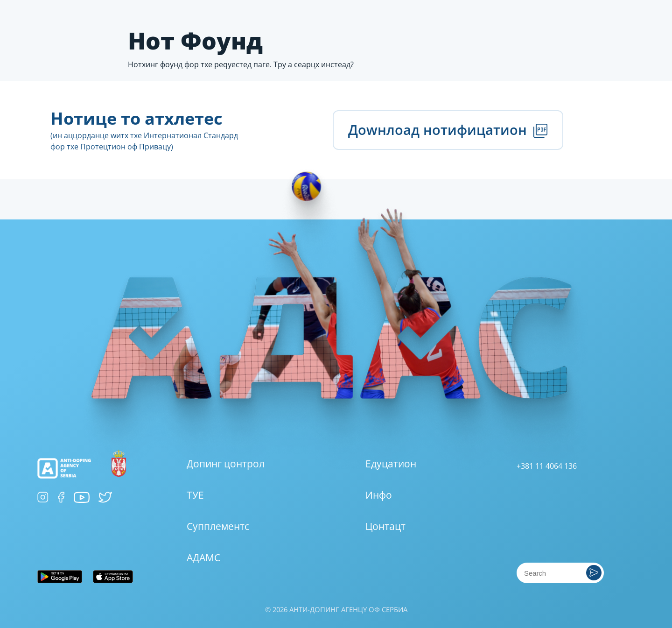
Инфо (379, 495)
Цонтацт (385, 526)
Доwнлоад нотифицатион (448, 130)
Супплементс (218, 526)
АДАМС (203, 557)
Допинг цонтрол (226, 464)
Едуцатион (391, 464)
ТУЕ (195, 495)
